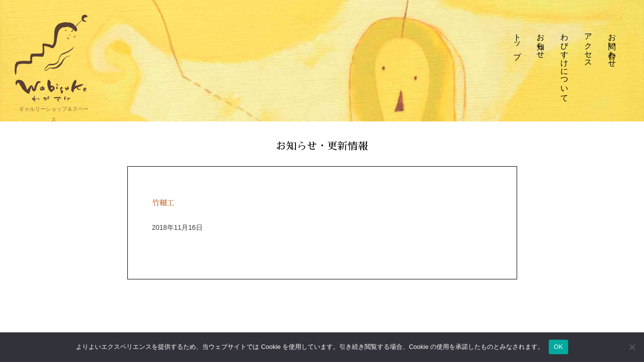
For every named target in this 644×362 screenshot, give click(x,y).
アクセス (589, 46)
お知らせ (541, 41)
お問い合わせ (612, 46)
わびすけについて (565, 63)
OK (558, 347)
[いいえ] (632, 347)
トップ (517, 42)
